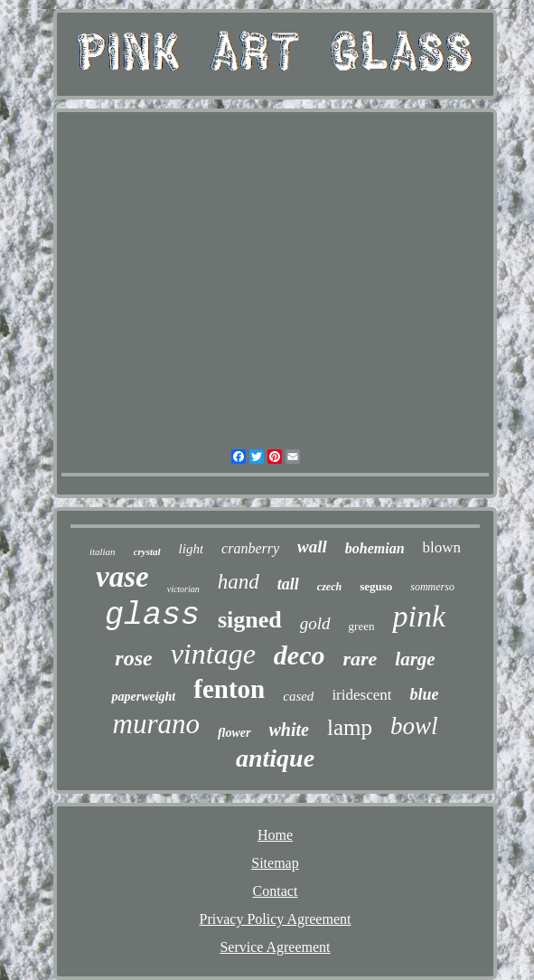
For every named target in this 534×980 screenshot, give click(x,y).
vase (122, 577)
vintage (213, 654)
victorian (183, 589)
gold (315, 623)
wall (312, 547)
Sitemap (275, 863)
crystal (147, 551)
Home (275, 835)
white (289, 730)
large (415, 659)
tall (288, 584)
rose (133, 658)
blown (442, 547)
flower (234, 733)
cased (298, 696)
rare (360, 659)
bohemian (375, 548)
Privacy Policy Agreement (276, 919)
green (362, 626)
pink (419, 616)
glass (152, 616)
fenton (229, 689)
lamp (350, 727)
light (192, 549)
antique (275, 758)
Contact (276, 891)
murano (156, 724)
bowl (414, 726)
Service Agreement (275, 947)
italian (103, 551)
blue (424, 694)
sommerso (432, 587)
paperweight (143, 697)
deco (300, 655)
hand (239, 582)
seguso (376, 586)
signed (250, 620)
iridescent (361, 695)
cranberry (250, 548)
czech (329, 587)
